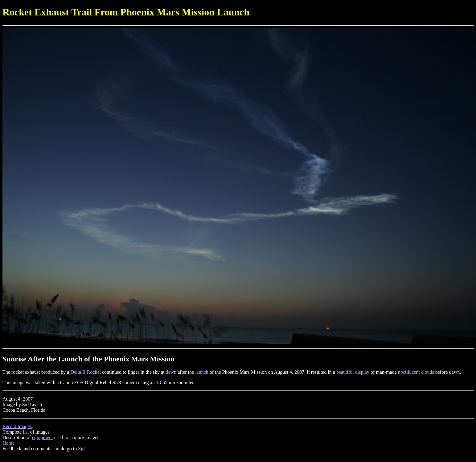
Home (8, 443)
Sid (81, 449)
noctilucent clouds (416, 372)
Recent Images (17, 426)
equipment (43, 437)
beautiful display (353, 372)
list (26, 432)
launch (202, 372)
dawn (171, 372)
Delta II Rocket (86, 372)
